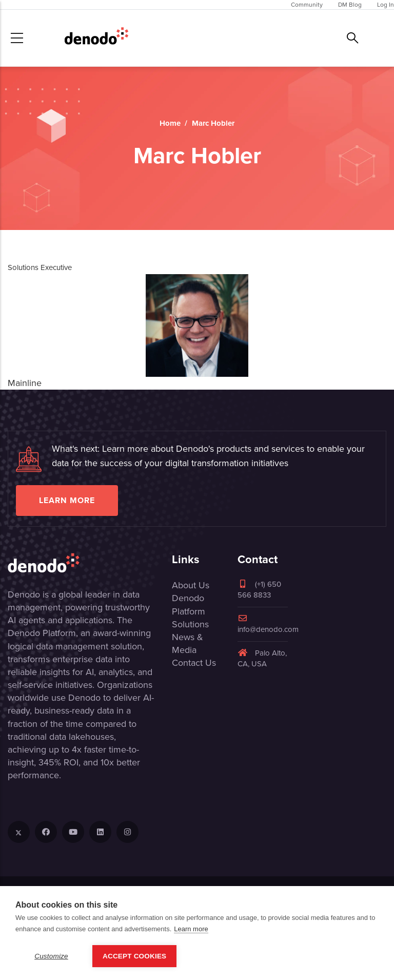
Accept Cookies (134, 956)
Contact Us (194, 663)
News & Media (188, 643)
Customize (51, 956)
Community (307, 5)
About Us (191, 585)
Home (170, 123)
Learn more (67, 500)
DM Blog (350, 5)
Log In (386, 5)
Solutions (190, 624)
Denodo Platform (189, 604)
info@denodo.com (268, 624)
